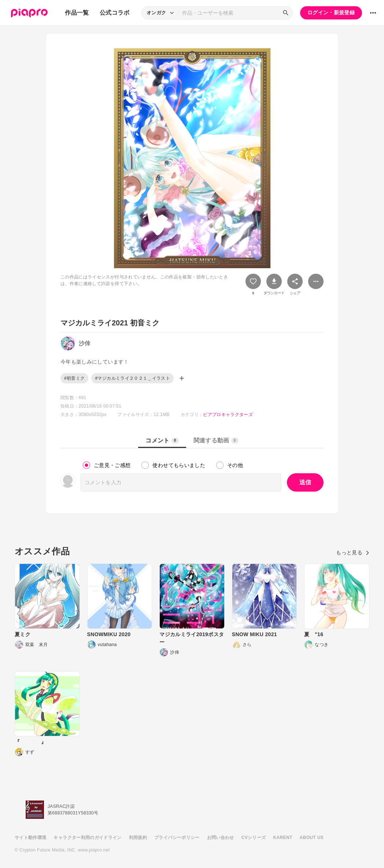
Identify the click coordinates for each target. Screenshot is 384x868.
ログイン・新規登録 (331, 12)
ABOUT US (312, 838)
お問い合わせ (221, 838)
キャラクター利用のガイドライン (87, 838)
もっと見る (353, 552)
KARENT (283, 838)
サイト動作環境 (30, 838)
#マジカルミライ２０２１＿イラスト (132, 378)
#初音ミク (74, 378)
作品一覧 (77, 13)
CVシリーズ (254, 838)
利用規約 (138, 838)
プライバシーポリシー (177, 838)
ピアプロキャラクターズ (228, 415)
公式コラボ (115, 13)
